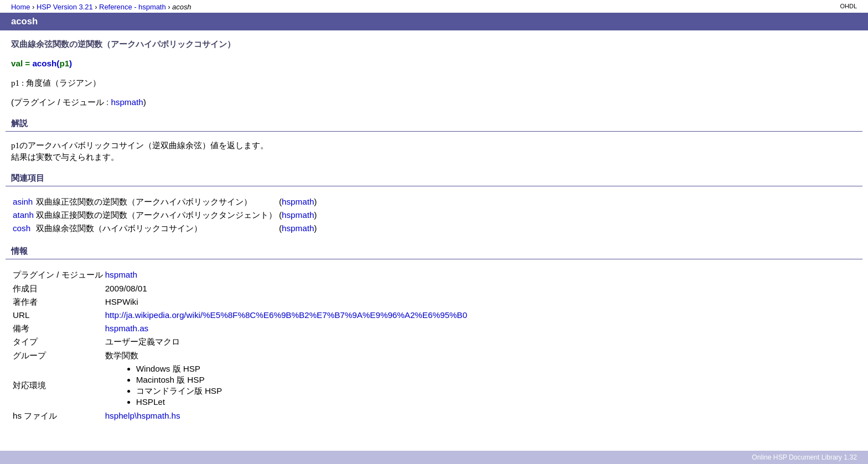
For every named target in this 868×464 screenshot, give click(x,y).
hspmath (127, 102)
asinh (23, 202)
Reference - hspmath (133, 7)
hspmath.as (127, 328)
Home (20, 7)
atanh (23, 215)
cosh (22, 228)
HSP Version (65, 7)
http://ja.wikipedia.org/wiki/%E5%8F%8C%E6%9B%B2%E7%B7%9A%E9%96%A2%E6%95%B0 (286, 315)
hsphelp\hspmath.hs (143, 416)
